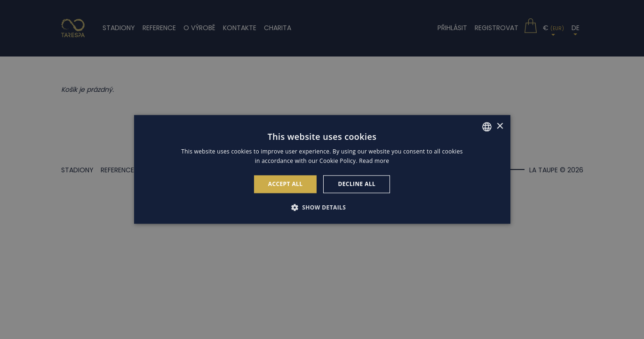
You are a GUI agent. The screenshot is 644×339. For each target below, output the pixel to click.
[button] (322, 208)
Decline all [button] (357, 184)
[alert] (322, 169)
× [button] (500, 126)
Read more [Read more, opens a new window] (374, 161)
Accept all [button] (286, 184)
